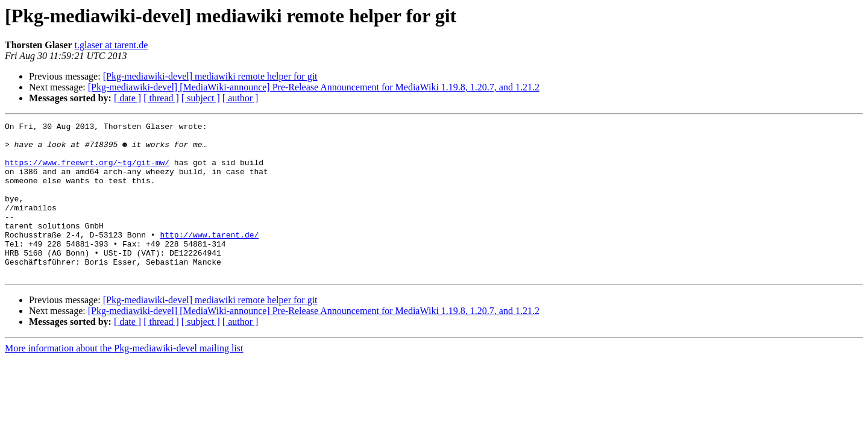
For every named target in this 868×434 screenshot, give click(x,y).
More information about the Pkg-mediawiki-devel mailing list (124, 379)
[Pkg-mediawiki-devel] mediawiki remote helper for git (210, 76)
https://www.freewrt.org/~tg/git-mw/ (87, 171)
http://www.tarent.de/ (209, 258)
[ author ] (241, 98)
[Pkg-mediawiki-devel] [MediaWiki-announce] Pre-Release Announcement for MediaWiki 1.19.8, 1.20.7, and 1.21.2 (314, 87)
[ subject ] (201, 98)
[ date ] (127, 98)
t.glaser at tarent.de (112, 45)
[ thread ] (161, 98)
